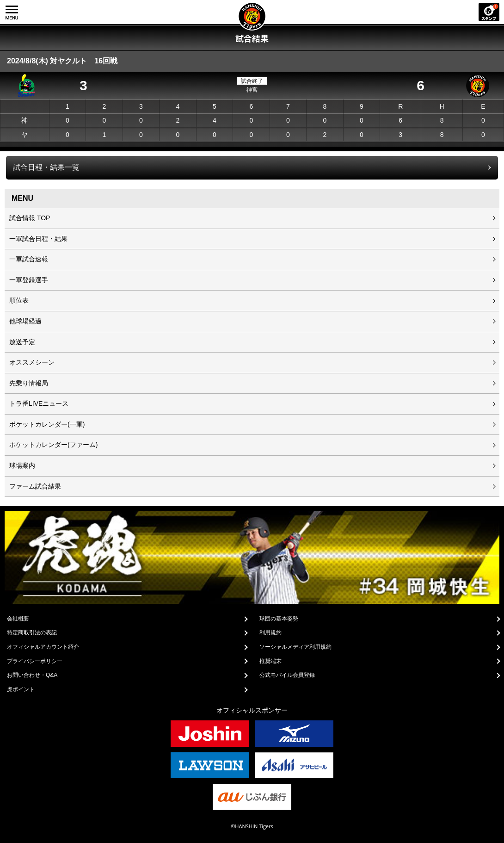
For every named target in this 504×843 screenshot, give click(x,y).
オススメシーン (32, 362)
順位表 (19, 300)
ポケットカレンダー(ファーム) (53, 445)
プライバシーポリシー (35, 661)
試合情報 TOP (30, 218)
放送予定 (22, 342)
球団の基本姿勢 (279, 619)
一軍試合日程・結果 (38, 239)
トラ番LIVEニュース (39, 403)
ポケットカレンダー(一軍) (47, 424)
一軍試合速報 (29, 259)
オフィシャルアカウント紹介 (43, 647)
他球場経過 (25, 321)
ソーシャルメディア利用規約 (295, 647)
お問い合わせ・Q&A (32, 675)
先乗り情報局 (29, 383)
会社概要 (18, 619)
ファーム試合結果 (35, 486)
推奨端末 (270, 661)
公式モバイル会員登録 (287, 675)
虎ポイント (21, 689)
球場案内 (22, 465)
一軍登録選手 (29, 280)
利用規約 (270, 632)
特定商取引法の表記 (32, 632)
